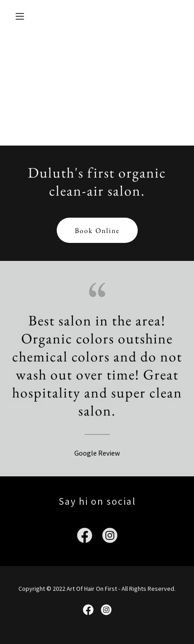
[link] (85, 537)
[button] (24, 16)
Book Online (97, 231)
